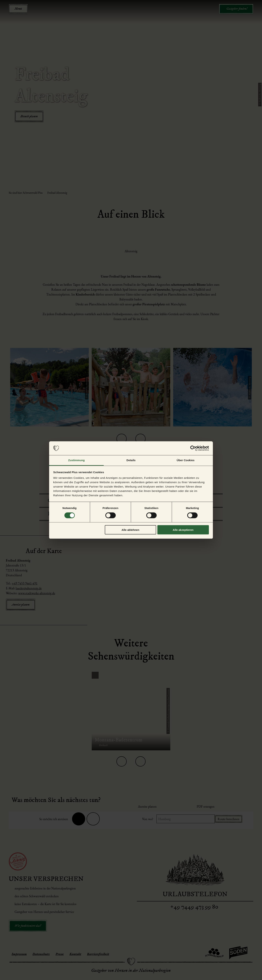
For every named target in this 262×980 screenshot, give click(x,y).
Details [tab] (131, 460)
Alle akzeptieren (183, 530)
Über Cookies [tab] (186, 460)
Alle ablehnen (130, 530)
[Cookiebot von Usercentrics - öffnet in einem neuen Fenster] (193, 448)
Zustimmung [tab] (77, 460)
